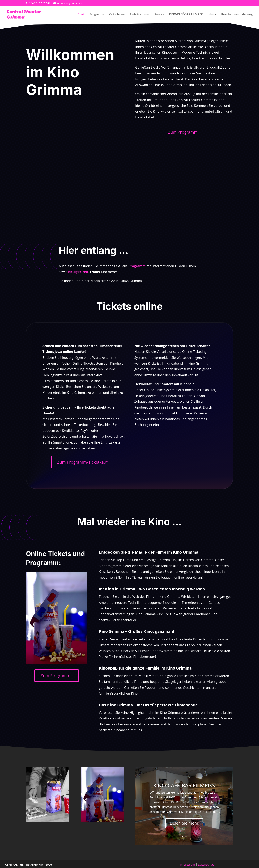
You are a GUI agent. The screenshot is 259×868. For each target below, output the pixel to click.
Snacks (159, 14)
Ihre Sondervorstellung (237, 14)
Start (81, 14)
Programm (97, 14)
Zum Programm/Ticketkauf (82, 462)
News (212, 14)
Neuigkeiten (78, 272)
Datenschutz (206, 864)
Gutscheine (117, 14)
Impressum (188, 864)
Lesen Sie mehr (184, 823)
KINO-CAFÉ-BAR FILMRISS (186, 14)
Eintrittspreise (140, 14)
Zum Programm (183, 132)
